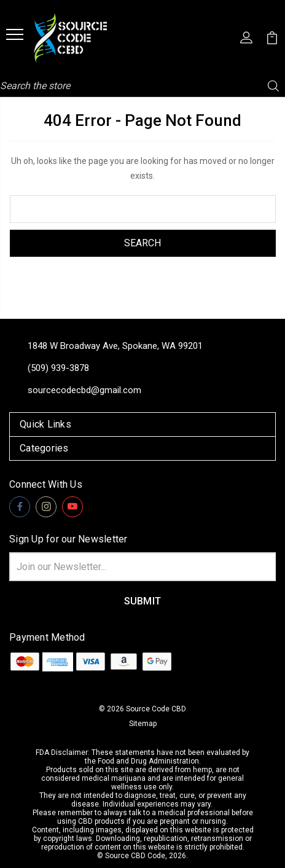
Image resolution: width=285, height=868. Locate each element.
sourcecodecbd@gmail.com (84, 390)
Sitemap (143, 724)
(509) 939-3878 (58, 368)
